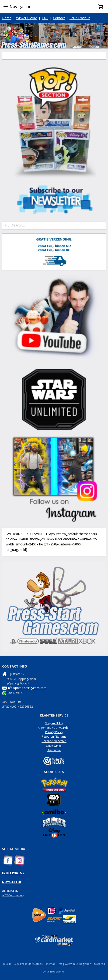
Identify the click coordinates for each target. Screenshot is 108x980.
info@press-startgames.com (27, 688)
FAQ (45, 18)
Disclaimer (54, 750)
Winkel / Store (27, 18)
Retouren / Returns (54, 737)
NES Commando (13, 895)
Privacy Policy (54, 732)
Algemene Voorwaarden (54, 728)
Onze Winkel (54, 746)
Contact (59, 18)
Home (7, 18)
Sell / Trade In (80, 18)
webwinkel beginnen (78, 964)
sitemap (51, 964)
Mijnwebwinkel (56, 971)
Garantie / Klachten (54, 741)
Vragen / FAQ (54, 723)
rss (60, 964)
